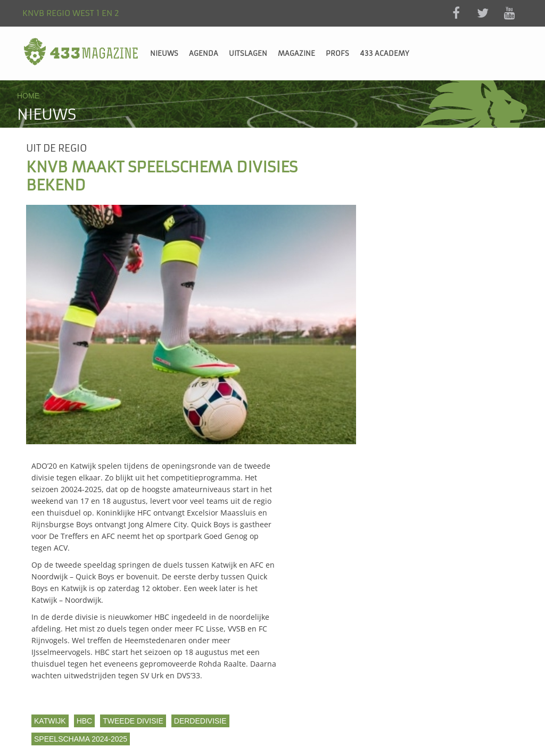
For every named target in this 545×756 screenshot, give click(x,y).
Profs (337, 53)
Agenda (204, 53)
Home (28, 96)
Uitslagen (248, 53)
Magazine (296, 53)
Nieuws (164, 53)
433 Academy (385, 53)
